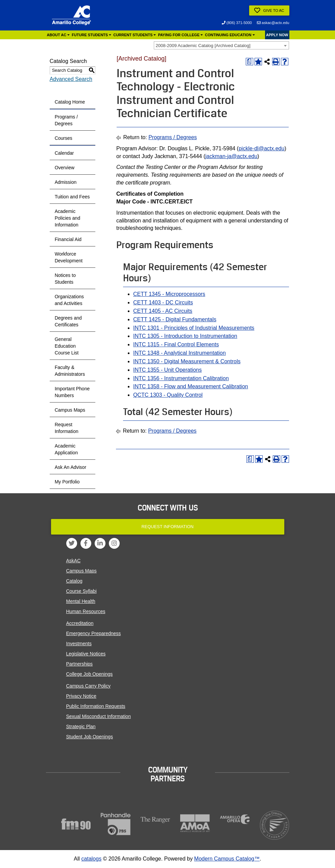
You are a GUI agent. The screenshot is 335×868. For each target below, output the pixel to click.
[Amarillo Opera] (235, 819)
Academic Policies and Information (68, 218)
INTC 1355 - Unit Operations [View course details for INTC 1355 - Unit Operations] (167, 370)
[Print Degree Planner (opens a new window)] (249, 62)
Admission (66, 182)
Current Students (135, 35)
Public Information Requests (96, 706)
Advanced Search (71, 79)
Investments (79, 644)
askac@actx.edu (273, 23)
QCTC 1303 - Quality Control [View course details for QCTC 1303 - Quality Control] (168, 395)
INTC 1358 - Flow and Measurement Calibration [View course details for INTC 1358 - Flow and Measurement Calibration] (191, 386)
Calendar (64, 153)
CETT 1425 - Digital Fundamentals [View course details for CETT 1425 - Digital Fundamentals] (175, 319)
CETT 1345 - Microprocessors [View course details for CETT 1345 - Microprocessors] (169, 294)
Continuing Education (230, 35)
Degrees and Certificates (68, 321)
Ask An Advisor (70, 467)
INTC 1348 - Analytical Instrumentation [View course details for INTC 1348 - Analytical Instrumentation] (180, 353)
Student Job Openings (90, 737)
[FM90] (76, 824)
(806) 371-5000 (237, 23)
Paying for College (180, 35)
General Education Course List (67, 346)
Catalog (74, 581)
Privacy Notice (81, 696)
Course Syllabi (81, 591)
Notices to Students (65, 279)
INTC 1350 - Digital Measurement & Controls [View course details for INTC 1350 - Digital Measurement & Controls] (187, 361)
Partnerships (80, 664)
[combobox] (221, 45)
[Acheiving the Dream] (274, 825)
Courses (64, 138)
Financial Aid (68, 239)
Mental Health (81, 601)
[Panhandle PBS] (116, 824)
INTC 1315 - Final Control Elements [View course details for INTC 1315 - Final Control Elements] (176, 344)
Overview (65, 168)
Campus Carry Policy (88, 686)
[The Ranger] (155, 820)
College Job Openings (90, 674)
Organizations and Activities (69, 300)
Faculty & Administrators (70, 371)
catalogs (92, 859)
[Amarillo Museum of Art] (195, 823)
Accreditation (80, 623)
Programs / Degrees (66, 120)
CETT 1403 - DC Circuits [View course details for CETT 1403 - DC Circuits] (163, 302)
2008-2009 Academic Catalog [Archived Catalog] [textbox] (203, 46)
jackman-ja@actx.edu (231, 156)
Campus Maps (70, 410)
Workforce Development (69, 257)
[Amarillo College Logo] (71, 15)
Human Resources (86, 611)
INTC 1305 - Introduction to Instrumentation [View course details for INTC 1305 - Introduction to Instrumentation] (185, 336)
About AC (58, 35)
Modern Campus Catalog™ (227, 859)
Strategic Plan (81, 726)
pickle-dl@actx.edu (261, 148)
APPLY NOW (277, 35)
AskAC (74, 561)
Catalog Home (70, 102)
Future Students (91, 35)
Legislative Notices (86, 654)
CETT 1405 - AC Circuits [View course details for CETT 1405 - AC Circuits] (163, 311)
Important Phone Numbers (72, 392)
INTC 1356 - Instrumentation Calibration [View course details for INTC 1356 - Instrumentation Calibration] (181, 378)
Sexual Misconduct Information (99, 716)
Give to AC (269, 10)
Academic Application (66, 449)
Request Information (67, 428)
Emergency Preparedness (94, 633)
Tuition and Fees (72, 197)
